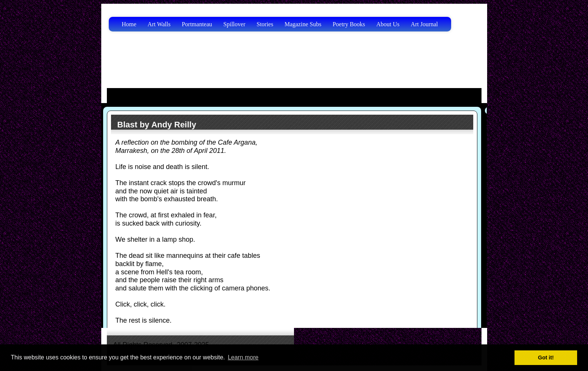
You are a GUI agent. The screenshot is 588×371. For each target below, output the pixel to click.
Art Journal (424, 24)
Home (129, 24)
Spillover (235, 24)
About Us (388, 24)
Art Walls (159, 24)
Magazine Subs (303, 24)
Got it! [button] (546, 358)
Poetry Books (349, 24)
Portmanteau (197, 24)
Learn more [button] (243, 357)
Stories (265, 24)
